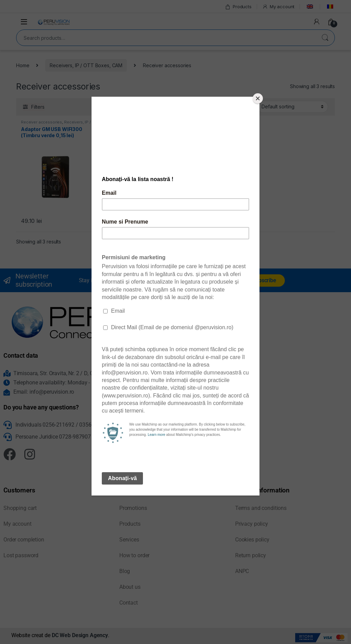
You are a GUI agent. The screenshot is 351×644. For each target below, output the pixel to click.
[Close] (258, 98)
